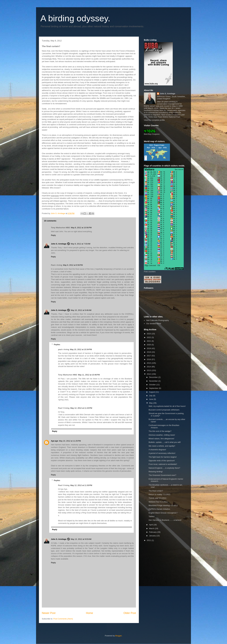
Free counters (150, 272)
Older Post (130, 613)
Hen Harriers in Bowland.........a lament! (165, 520)
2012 (149, 374)
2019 (149, 348)
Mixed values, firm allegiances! (161, 439)
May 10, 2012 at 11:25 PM (70, 441)
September (154, 388)
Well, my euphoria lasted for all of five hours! (167, 406)
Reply (53, 235)
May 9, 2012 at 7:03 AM (80, 244)
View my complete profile (154, 120)
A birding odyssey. (75, 18)
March (152, 528)
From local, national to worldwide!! (163, 464)
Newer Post (49, 613)
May (151, 403)
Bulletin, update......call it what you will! (165, 442)
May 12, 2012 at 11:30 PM (81, 485)
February (153, 532)
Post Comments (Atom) (63, 619)
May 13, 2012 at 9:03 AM (81, 539)
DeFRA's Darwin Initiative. (159, 509)
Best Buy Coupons (152, 134)
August (152, 392)
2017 (149, 356)
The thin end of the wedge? (160, 431)
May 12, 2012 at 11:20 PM (81, 408)
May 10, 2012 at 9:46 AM (81, 310)
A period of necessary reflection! (162, 453)
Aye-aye (55, 441)
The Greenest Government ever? (162, 475)
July (151, 396)
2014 (149, 367)
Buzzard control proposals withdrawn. (164, 410)
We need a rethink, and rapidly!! (162, 446)
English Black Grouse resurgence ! (163, 513)
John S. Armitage (59, 244)
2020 (149, 345)
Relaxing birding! (156, 472)
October (153, 385)
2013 (149, 370)
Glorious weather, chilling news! (162, 435)
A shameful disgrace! (157, 450)
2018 (149, 352)
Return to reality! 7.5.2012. (160, 494)
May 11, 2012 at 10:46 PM (89, 375)
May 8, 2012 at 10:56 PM (81, 228)
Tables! (152, 516)
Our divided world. (154, 324)
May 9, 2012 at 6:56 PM (73, 265)
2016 (149, 359)
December (154, 377)
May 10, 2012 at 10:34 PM (81, 349)
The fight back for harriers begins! (163, 457)
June (151, 399)
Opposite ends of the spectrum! (162, 461)
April (151, 525)
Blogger (118, 636)
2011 (149, 540)
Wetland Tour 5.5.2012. (158, 502)
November (154, 381)
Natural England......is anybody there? (164, 468)
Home (90, 613)
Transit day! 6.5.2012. (158, 498)
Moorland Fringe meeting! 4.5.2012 (163, 505)
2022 (149, 337)
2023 (149, 334)
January (153, 536)
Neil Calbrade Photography (158, 320)
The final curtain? (156, 491)
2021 (149, 341)
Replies (57, 345)
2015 (149, 363)
